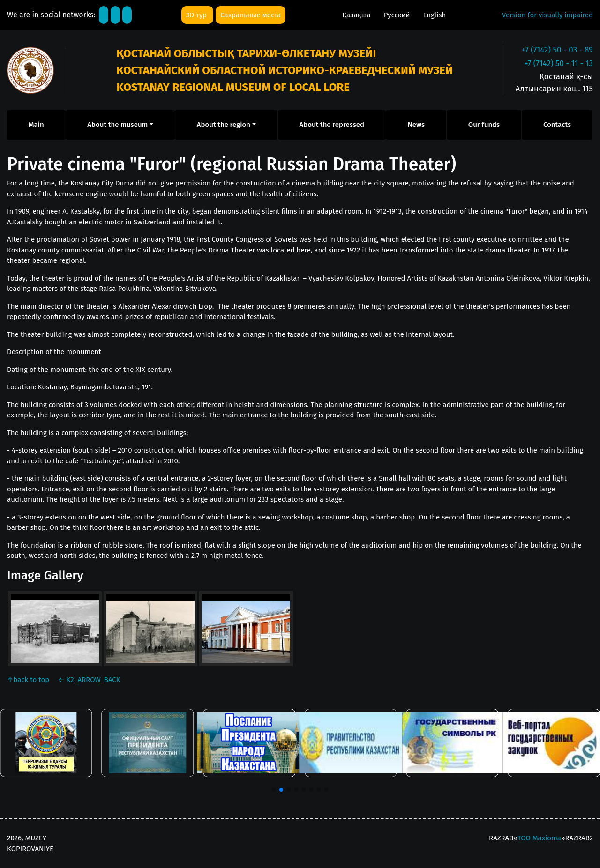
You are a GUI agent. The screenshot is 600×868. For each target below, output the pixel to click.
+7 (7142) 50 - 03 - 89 (557, 50)
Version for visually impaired (547, 15)
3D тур (197, 15)
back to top (29, 680)
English (434, 15)
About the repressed (332, 125)
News (416, 125)
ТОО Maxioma (539, 838)
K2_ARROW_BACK (89, 680)
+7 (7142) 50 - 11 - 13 (559, 63)
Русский (398, 15)
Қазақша (357, 15)
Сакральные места (251, 15)
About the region (224, 125)
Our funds (484, 125)
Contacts (557, 125)
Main (36, 125)
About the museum (117, 125)
